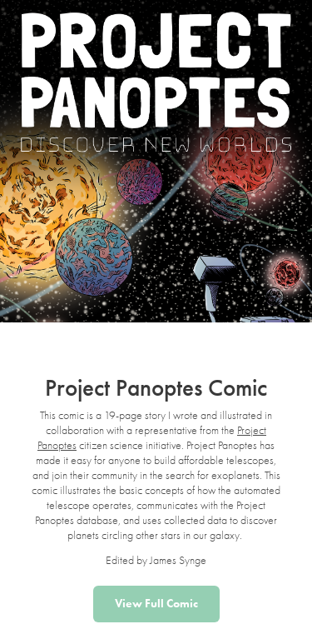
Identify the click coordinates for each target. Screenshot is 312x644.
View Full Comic (156, 604)
